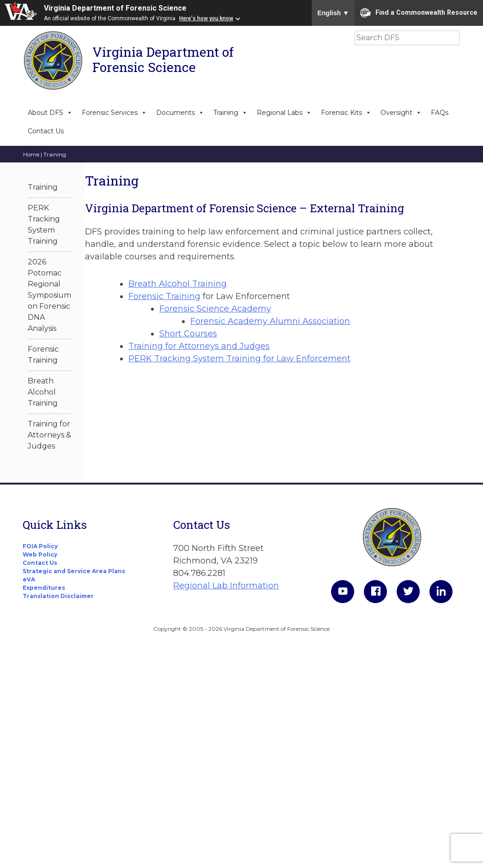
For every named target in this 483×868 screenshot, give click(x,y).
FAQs (440, 113)
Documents (180, 113)
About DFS (50, 113)
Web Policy (40, 554)
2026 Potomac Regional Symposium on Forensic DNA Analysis (49, 295)
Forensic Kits (346, 113)
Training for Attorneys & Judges (49, 435)
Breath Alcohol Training (43, 392)
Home (31, 154)
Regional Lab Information (226, 586)
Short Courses (188, 334)
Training (230, 113)
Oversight (401, 113)
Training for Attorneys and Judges (199, 346)
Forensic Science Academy (215, 309)
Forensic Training (164, 296)
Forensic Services (114, 113)
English (333, 13)
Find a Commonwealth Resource (419, 13)
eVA (29, 579)
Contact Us (46, 131)
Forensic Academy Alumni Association (270, 321)
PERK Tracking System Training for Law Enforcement (239, 359)
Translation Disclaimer (58, 596)
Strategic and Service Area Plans (74, 571)
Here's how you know (206, 18)
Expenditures (44, 588)
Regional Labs (284, 113)
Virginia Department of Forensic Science (115, 8)
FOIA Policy (40, 546)
